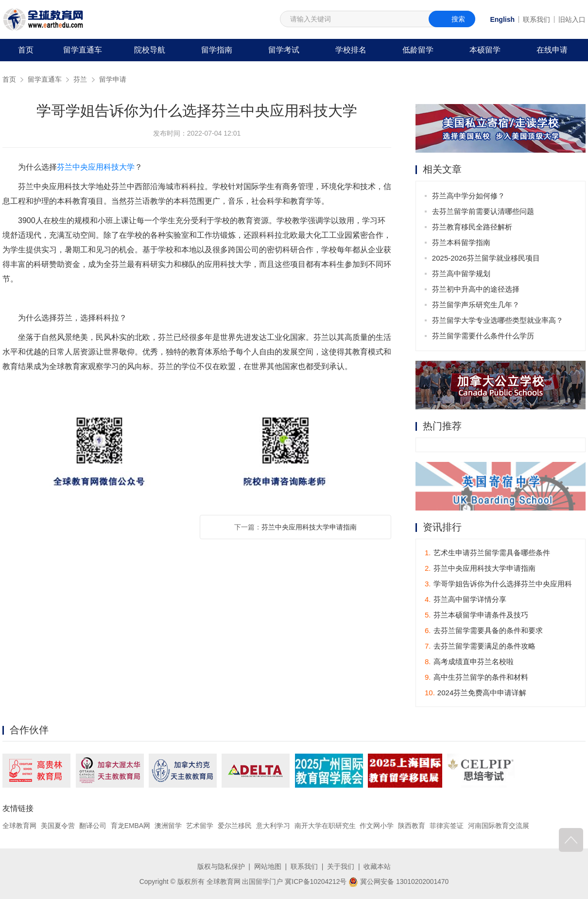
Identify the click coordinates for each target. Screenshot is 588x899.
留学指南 (217, 50)
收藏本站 (377, 866)
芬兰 (80, 79)
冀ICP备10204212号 (316, 881)
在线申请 (552, 50)
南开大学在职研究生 (325, 826)
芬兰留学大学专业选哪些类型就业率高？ (498, 320)
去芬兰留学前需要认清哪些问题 (483, 211)
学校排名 (351, 50)
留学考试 (284, 50)
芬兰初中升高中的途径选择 (476, 289)
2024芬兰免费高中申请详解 (476, 693)
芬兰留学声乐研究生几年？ (476, 305)
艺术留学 (200, 826)
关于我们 (341, 866)
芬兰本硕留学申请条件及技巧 (476, 615)
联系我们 (536, 19)
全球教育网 (19, 826)
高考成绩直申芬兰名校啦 (469, 661)
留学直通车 (83, 50)
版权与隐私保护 (221, 866)
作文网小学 (377, 826)
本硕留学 (485, 50)
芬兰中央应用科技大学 (96, 167)
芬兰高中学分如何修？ (468, 196)
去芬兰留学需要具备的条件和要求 (484, 630)
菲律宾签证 (447, 826)
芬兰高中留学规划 (461, 273)
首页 (26, 50)
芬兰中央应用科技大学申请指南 (309, 527)
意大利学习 (273, 826)
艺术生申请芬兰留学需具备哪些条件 (487, 553)
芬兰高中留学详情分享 (466, 599)
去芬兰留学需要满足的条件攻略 (480, 646)
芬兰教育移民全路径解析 (472, 227)
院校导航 (150, 50)
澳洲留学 (168, 826)
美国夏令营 (58, 826)
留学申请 (113, 79)
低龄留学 (418, 50)
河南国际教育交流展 (499, 826)
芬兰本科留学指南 (461, 242)
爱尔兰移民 (235, 826)
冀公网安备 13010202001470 (399, 881)
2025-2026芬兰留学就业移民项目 (486, 258)
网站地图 (268, 866)
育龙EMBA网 (131, 826)
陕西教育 (412, 826)
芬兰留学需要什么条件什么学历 (483, 336)
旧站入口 (572, 19)
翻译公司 (93, 826)
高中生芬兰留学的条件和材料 (476, 677)
